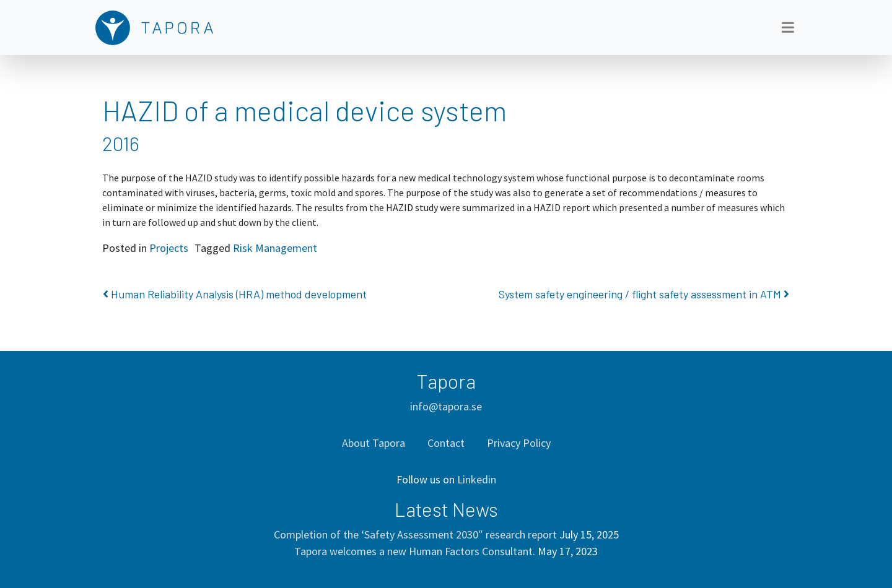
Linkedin (477, 479)
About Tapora (374, 443)
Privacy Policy (519, 443)
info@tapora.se (446, 406)
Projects (169, 248)
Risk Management (275, 248)
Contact (446, 443)
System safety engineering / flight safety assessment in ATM (644, 294)
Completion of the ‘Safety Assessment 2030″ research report (415, 534)
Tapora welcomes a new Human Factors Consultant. (415, 551)
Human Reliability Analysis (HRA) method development (235, 294)
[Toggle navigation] (788, 28)
